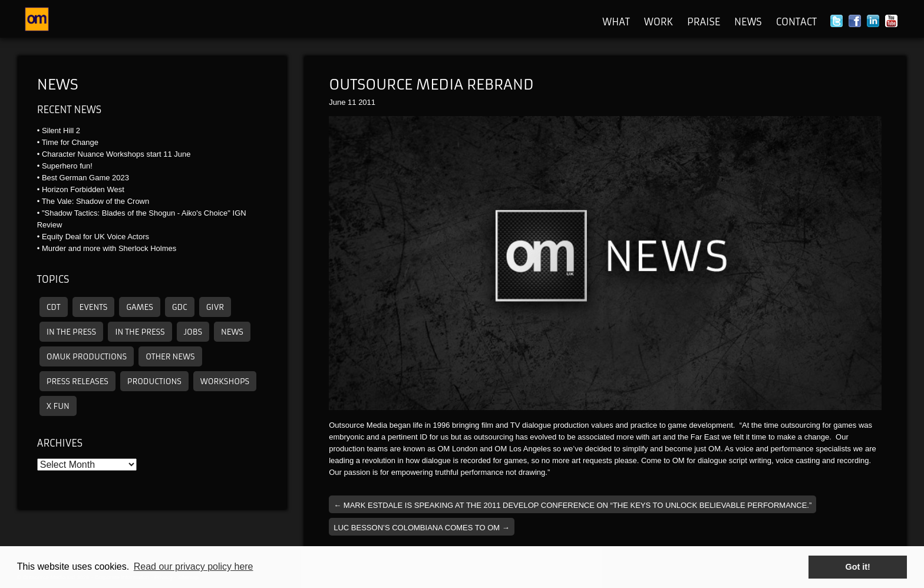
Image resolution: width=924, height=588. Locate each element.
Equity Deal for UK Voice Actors (95, 237)
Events (94, 307)
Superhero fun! (67, 166)
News (748, 22)
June (337, 102)
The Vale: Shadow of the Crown (96, 201)
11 (352, 102)
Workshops (225, 381)
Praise (704, 22)
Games (140, 307)
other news (170, 357)
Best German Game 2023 (85, 178)
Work (659, 22)
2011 (367, 102)
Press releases (77, 381)
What (616, 22)
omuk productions (87, 357)
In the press (71, 332)
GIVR (215, 307)
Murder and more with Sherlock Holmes (109, 248)
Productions (154, 381)
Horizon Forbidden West (83, 189)
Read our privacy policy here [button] (194, 566)
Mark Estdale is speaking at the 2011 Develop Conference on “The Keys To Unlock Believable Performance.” (572, 505)
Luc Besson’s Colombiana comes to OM (422, 528)
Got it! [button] (858, 567)
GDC (180, 307)
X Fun (58, 406)
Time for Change (70, 142)
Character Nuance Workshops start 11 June (116, 154)
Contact (796, 22)
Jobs (193, 332)
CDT (54, 307)
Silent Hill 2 (61, 131)
